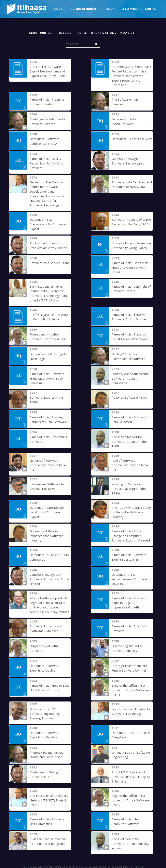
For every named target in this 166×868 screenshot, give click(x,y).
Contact (152, 9)
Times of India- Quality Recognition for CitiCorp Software (46, 163)
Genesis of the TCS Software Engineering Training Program (45, 713)
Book (110, 9)
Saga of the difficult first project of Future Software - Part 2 (131, 799)
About (57, 9)
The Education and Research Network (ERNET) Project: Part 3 (50, 799)
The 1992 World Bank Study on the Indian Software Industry (131, 511)
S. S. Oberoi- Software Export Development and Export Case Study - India (47, 71)
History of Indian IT (84, 9)
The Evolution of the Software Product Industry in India (130, 842)
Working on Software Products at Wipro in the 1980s (129, 488)
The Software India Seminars (132, 99)
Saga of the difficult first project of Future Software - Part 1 (131, 689)
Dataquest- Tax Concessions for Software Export (48, 224)
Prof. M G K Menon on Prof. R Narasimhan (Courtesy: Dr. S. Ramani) (131, 776)
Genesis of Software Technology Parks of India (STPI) (48, 464)
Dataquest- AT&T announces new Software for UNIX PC (132, 578)
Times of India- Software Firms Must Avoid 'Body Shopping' (47, 378)
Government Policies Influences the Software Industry (46, 535)
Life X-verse (130, 9)
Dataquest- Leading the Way (132, 139)
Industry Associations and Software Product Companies (130, 378)
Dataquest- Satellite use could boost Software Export (47, 511)
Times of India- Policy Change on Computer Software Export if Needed (130, 535)
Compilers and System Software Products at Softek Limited (50, 578)
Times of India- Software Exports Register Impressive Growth (129, 602)
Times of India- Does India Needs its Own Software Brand (130, 267)
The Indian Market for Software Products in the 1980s (129, 441)
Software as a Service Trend (49, 263)
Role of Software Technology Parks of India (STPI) (130, 464)
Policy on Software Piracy (129, 397)
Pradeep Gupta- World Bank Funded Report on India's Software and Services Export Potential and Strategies (131, 76)
